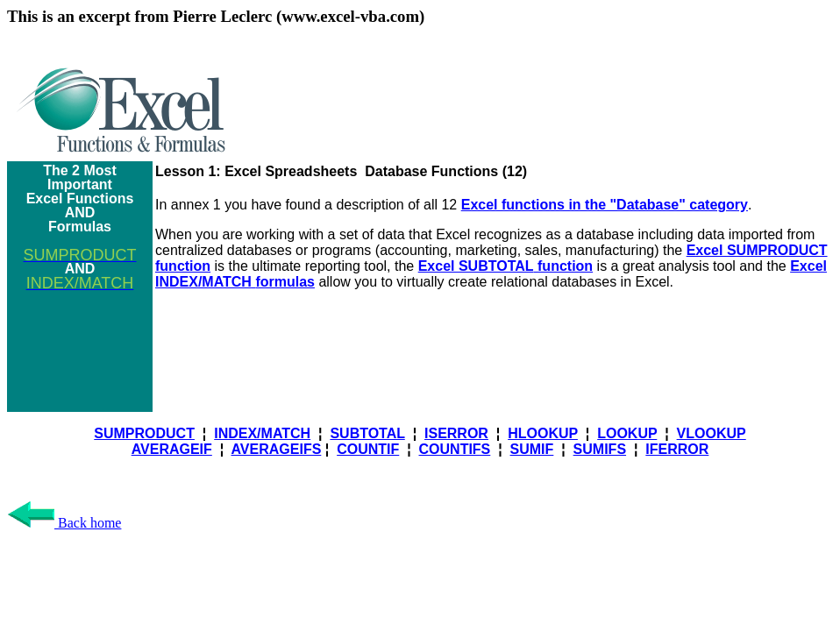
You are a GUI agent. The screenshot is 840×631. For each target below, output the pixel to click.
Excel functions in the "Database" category (605, 205)
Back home (64, 523)
